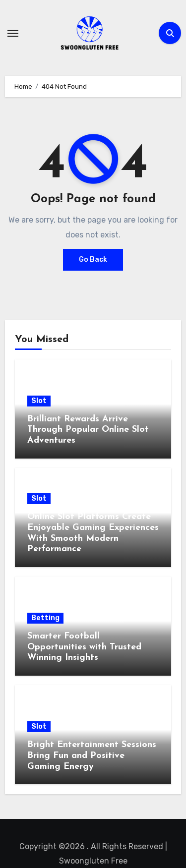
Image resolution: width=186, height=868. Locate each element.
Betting (45, 618)
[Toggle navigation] (13, 33)
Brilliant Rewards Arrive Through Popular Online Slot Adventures (88, 430)
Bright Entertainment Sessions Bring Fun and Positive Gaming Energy (92, 755)
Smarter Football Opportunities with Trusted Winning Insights (84, 647)
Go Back (93, 260)
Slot (39, 401)
